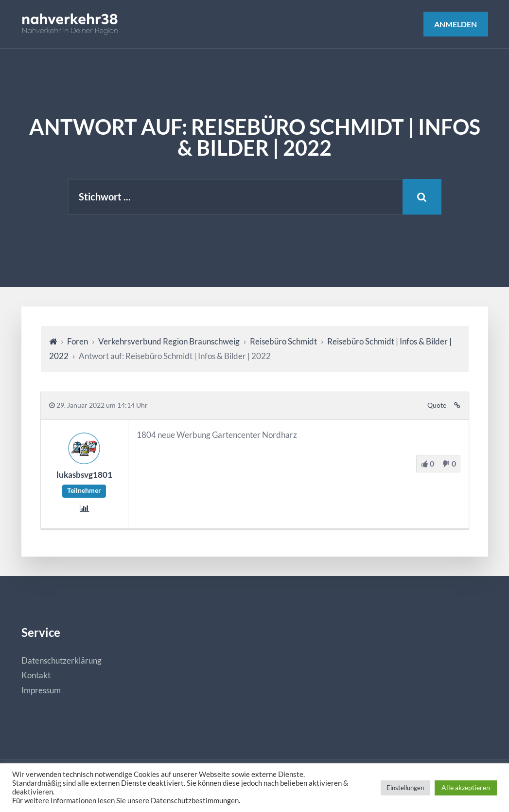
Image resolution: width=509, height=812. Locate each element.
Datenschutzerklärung (61, 660)
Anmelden (456, 24)
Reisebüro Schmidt (283, 341)
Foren (78, 341)
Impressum (41, 690)
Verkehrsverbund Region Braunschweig (169, 341)
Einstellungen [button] (405, 788)
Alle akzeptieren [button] (466, 787)
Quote (437, 405)
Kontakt (36, 675)
